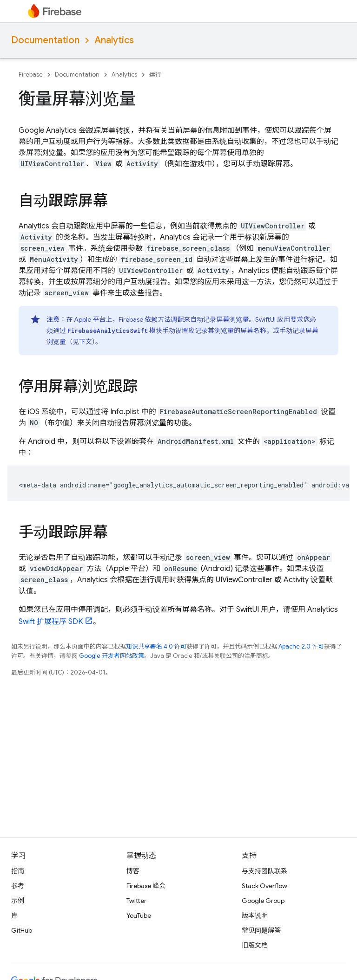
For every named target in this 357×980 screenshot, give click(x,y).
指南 (18, 871)
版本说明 (255, 915)
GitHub (22, 930)
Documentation (45, 40)
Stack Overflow (264, 886)
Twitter (136, 901)
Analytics (114, 40)
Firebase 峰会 (146, 886)
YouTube (139, 915)
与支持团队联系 (264, 871)
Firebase (31, 75)
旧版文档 (255, 945)
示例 (18, 901)
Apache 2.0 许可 (301, 646)
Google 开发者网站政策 (112, 656)
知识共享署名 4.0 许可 (156, 646)
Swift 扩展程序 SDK (51, 622)
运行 (155, 75)
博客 (133, 871)
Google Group (263, 901)
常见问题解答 (261, 930)
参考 (18, 886)
